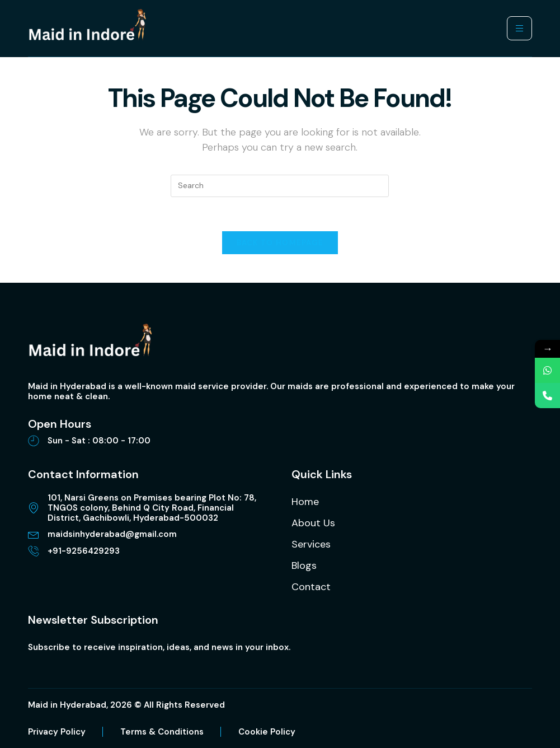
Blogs (304, 565)
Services (311, 544)
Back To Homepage (280, 243)
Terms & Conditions (162, 732)
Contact (311, 587)
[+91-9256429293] (34, 551)
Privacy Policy (57, 732)
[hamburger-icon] (519, 28)
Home (305, 502)
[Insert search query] (280, 186)
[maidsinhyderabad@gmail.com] (34, 534)
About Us (313, 523)
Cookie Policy (267, 732)
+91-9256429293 (84, 551)
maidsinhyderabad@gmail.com (112, 534)
